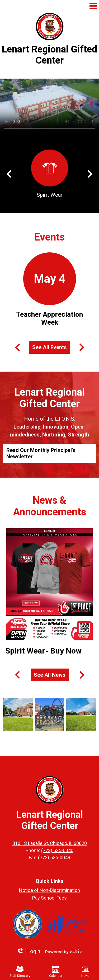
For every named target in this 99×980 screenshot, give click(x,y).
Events (49, 237)
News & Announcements (50, 506)
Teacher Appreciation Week (49, 318)
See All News (50, 675)
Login (28, 951)
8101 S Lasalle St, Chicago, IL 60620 (50, 843)
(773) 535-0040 (57, 850)
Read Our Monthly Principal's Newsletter (41, 453)
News (85, 972)
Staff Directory (20, 972)
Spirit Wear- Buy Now (43, 651)
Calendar (56, 972)
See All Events (49, 347)
